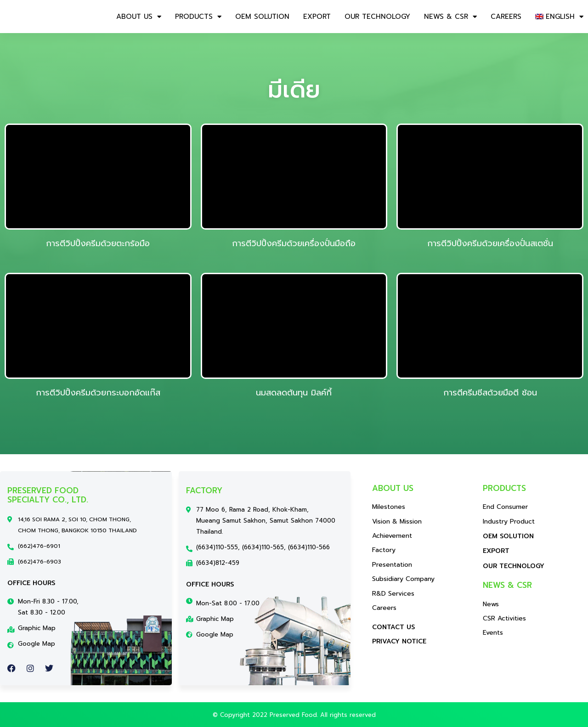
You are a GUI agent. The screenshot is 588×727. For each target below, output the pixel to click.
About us (139, 17)
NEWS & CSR (450, 17)
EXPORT (317, 17)
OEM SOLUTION (262, 17)
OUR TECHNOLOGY (377, 17)
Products (198, 17)
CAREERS (506, 17)
